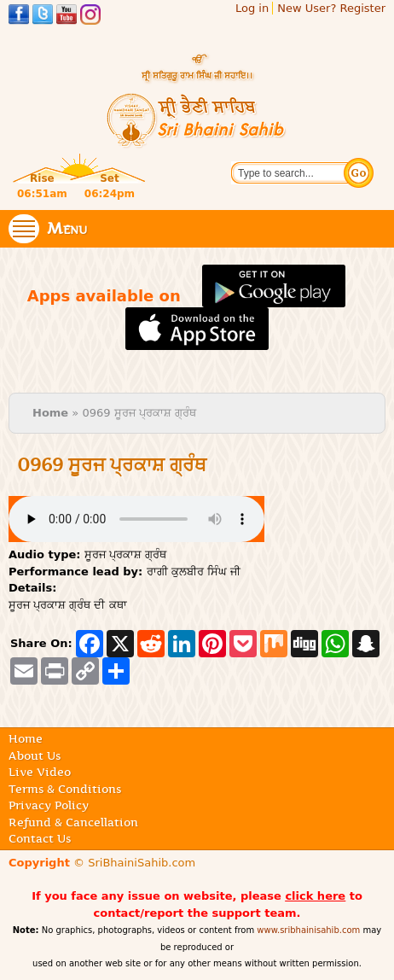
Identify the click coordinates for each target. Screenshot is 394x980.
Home (50, 413)
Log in (252, 8)
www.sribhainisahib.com (308, 930)
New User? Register (331, 8)
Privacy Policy (49, 805)
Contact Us (40, 838)
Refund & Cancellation (73, 822)
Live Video (40, 772)
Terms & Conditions (65, 789)
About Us (35, 755)
